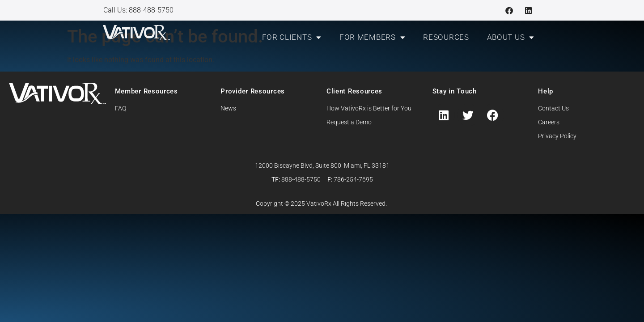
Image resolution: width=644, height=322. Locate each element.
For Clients (292, 37)
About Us (511, 37)
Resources (446, 37)
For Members (372, 37)
